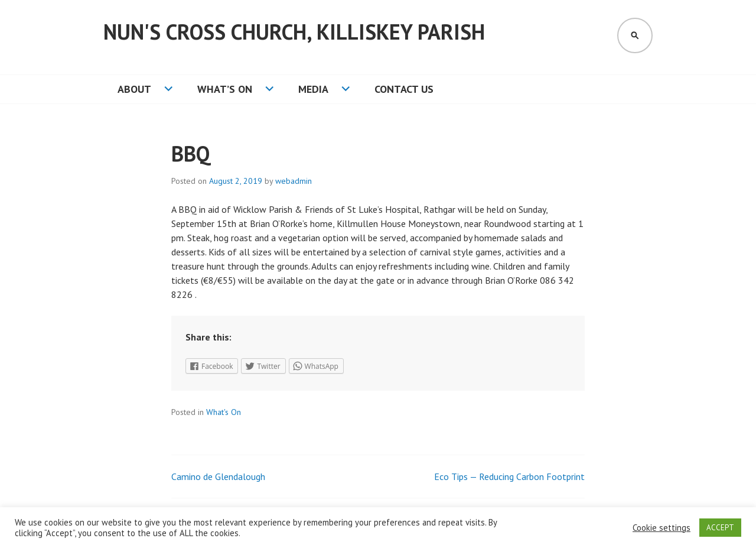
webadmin (294, 181)
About (134, 89)
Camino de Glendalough (218, 476)
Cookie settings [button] (661, 528)
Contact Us (404, 89)
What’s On (225, 89)
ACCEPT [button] (720, 528)
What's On (224, 412)
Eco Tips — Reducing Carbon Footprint (509, 476)
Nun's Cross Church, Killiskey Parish (294, 32)
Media (313, 89)
